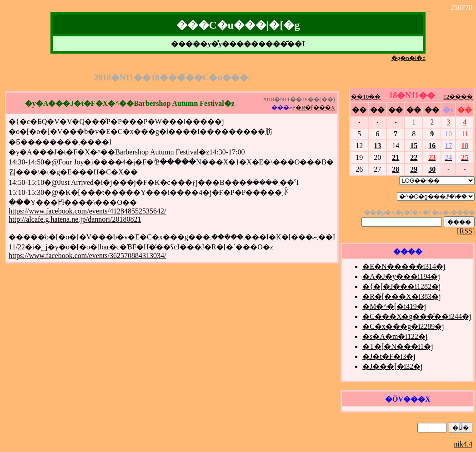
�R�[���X (315, 107)
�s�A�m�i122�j (395, 336)
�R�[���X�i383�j (401, 296)
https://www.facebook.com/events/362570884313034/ (87, 256)
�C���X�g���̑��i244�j (417, 316)
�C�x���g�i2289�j (403, 326)
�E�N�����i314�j (404, 266)
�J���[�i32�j (392, 366)
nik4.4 (463, 444)
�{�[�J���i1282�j (401, 286)
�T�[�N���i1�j (398, 346)
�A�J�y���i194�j (401, 276)
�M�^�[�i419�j (394, 306)
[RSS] (466, 231)
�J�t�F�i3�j (389, 356)
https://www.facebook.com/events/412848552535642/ (87, 211)
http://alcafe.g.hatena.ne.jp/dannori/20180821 (75, 219)
